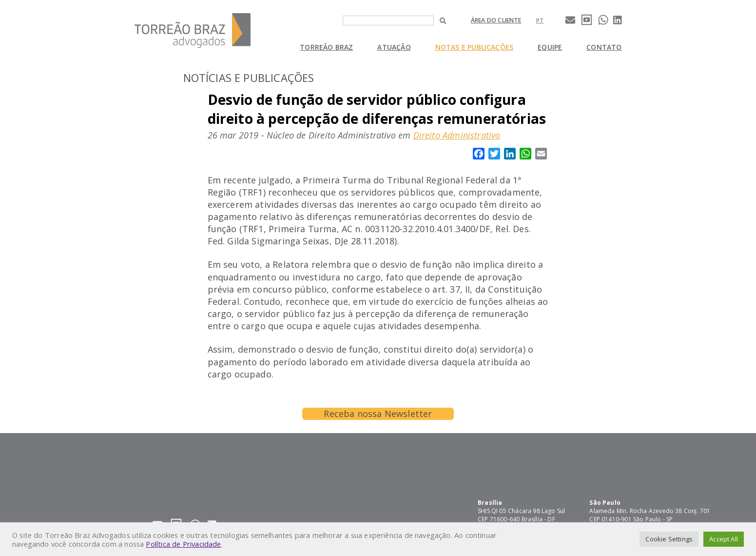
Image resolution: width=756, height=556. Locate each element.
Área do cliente (496, 20)
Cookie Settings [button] (669, 539)
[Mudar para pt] (540, 20)
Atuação (394, 47)
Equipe (550, 47)
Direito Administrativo (457, 135)
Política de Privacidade (183, 544)
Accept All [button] (724, 539)
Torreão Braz (326, 47)
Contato (604, 47)
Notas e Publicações (474, 47)
